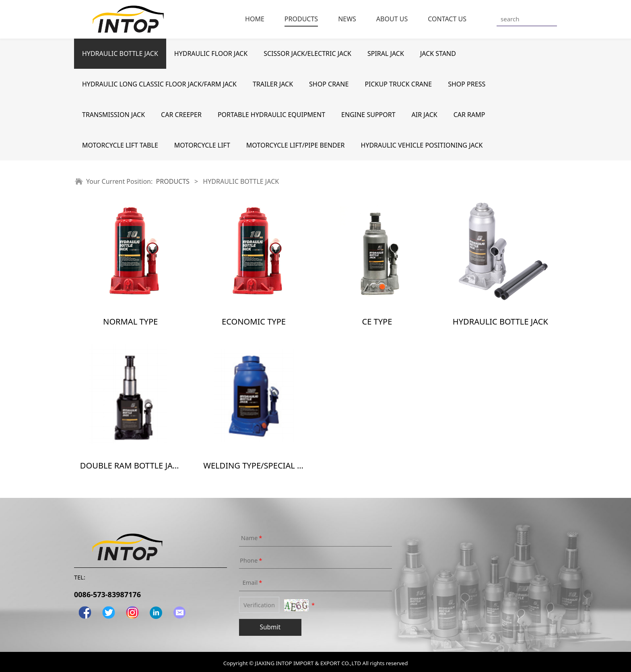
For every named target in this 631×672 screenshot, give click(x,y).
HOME (255, 19)
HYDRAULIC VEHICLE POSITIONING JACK (422, 145)
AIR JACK (425, 115)
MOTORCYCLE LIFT (202, 145)
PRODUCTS (301, 19)
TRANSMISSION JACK (113, 115)
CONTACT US (447, 19)
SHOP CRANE (329, 84)
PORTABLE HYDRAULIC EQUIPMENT (271, 115)
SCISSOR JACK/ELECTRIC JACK (307, 53)
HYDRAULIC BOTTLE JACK (120, 53)
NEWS (347, 19)
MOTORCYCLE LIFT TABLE (120, 145)
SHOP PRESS (467, 84)
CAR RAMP (469, 115)
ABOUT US (392, 19)
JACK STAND (438, 53)
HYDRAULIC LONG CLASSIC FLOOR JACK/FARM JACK (159, 84)
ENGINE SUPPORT (368, 115)
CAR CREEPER (181, 115)
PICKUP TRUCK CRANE (398, 84)
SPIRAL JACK (386, 53)
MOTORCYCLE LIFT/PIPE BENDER (296, 145)
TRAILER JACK (273, 84)
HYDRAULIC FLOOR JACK (211, 53)
